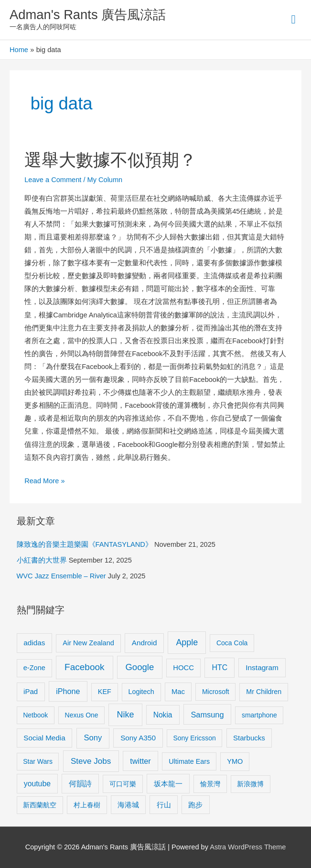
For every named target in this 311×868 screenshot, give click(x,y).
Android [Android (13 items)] (145, 643)
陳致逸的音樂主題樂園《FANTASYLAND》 (85, 544)
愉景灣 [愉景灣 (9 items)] (210, 784)
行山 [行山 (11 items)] (164, 805)
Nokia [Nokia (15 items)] (163, 715)
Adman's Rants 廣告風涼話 (88, 15)
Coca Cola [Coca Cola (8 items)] (232, 643)
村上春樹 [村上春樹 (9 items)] (87, 805)
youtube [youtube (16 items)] (37, 784)
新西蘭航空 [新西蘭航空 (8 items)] (40, 805)
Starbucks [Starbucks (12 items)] (249, 738)
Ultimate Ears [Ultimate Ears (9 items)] (189, 761)
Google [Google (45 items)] (139, 667)
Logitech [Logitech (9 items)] (141, 692)
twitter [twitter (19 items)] (140, 761)
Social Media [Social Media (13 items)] (44, 738)
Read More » (44, 480)
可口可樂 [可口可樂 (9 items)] (123, 784)
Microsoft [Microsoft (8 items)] (216, 692)
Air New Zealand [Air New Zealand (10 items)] (88, 643)
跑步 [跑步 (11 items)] (195, 805)
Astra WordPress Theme (248, 847)
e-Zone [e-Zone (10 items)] (34, 668)
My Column (105, 180)
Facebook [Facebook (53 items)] (84, 667)
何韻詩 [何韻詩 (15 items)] (80, 784)
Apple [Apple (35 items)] (187, 642)
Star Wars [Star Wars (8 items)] (38, 761)
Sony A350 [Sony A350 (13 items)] (138, 738)
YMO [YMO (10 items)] (235, 761)
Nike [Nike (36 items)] (125, 715)
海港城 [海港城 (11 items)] (128, 805)
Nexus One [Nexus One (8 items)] (82, 715)
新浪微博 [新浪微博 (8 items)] (250, 784)
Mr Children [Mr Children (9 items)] (264, 692)
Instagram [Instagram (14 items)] (262, 667)
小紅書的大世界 (42, 560)
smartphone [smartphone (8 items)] (259, 715)
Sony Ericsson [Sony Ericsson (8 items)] (194, 738)
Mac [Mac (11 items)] (178, 692)
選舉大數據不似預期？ (110, 160)
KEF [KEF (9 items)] (105, 692)
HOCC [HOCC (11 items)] (183, 668)
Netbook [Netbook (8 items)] (35, 715)
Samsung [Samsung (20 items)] (207, 715)
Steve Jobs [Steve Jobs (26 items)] (91, 761)
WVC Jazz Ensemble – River (61, 576)
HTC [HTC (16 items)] (220, 667)
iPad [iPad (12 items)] (31, 691)
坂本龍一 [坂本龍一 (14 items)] (168, 784)
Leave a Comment (53, 180)
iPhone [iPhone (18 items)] (68, 691)
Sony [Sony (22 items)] (93, 738)
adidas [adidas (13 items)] (34, 643)
